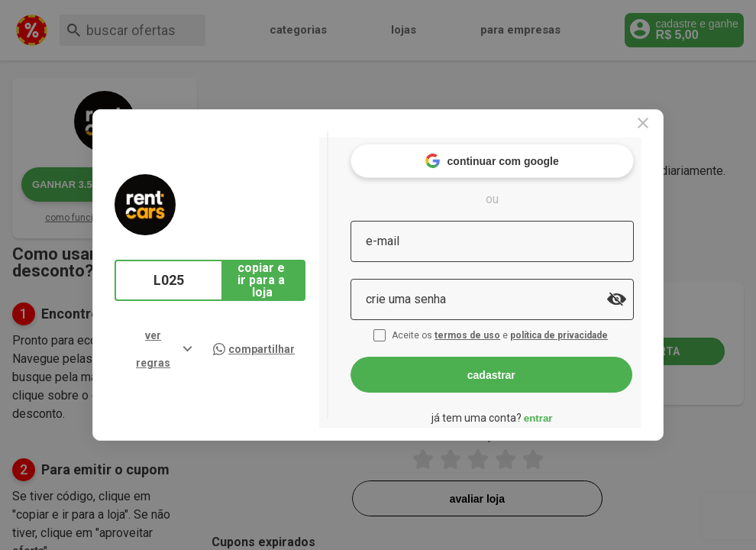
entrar (567, 409)
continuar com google (521, 152)
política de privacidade (590, 327)
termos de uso (499, 327)
